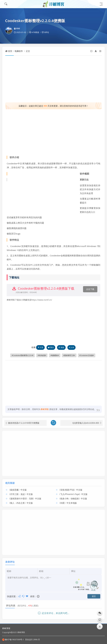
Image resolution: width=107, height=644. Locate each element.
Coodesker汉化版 (86, 355)
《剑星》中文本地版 (68, 501)
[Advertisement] (53, 79)
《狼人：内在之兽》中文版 (20, 501)
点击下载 (90, 289)
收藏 (33, 347)
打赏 (40, 347)
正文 (28, 51)
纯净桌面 (42, 355)
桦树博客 (6, 628)
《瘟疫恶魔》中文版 (17, 488)
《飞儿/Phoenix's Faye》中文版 (73, 492)
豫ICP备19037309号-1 (13, 639)
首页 (10, 51)
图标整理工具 (69, 355)
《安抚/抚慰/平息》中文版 (70, 488)
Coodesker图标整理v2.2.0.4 (23, 355)
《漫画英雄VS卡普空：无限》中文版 (25, 497)
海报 (61, 347)
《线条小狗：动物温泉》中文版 (73, 497)
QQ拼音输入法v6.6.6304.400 (86, 421)
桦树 (17, 28)
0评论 (47, 32)
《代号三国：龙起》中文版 (20, 492)
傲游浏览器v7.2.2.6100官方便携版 (24, 421)
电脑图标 (55, 355)
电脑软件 (19, 51)
